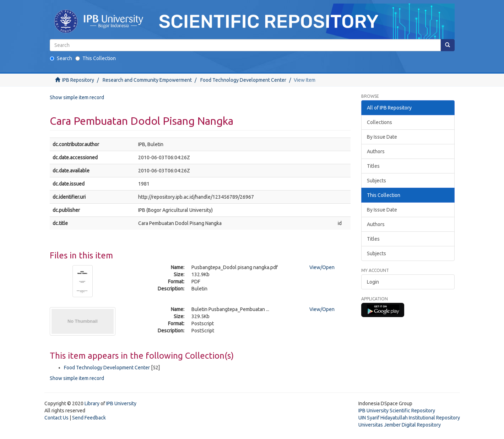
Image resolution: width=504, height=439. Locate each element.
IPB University (121, 403)
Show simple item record (77, 97)
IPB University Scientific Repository (397, 411)
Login (373, 282)
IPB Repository (78, 80)
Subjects (376, 181)
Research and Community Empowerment (147, 80)
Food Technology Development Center (243, 80)
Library (92, 403)
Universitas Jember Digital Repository (400, 425)
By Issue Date (382, 137)
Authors (376, 151)
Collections (380, 122)
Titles (373, 166)
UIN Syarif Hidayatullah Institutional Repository (409, 418)
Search (61, 58)
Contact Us (56, 418)
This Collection (96, 58)
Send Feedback (89, 418)
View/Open (322, 267)
